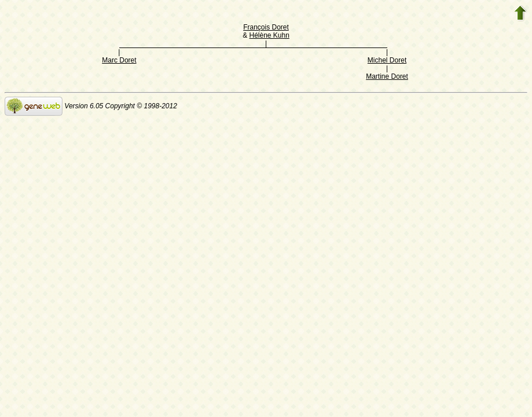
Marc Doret (119, 60)
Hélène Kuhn (269, 35)
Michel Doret (387, 60)
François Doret (266, 27)
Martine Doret (387, 76)
